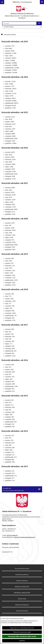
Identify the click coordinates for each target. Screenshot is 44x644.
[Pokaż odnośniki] (2, 2)
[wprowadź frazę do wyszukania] (19, 23)
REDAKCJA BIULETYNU (22, 587)
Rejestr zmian (22, 599)
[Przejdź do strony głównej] (22, 13)
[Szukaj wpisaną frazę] (39, 23)
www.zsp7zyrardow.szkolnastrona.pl (25, 537)
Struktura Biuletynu (22, 581)
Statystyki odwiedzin (10, 35)
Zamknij (22, 641)
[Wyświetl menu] (42, 2)
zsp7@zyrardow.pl (12, 535)
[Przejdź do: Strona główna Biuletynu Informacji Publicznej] (2, 35)
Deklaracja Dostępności (22, 605)
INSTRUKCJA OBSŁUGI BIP (22, 593)
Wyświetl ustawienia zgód (22, 632)
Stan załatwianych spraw (22, 569)
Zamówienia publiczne (22, 575)
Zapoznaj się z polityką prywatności (22, 628)
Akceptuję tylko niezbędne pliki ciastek (22, 636)
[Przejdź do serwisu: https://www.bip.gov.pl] (22, 2)
